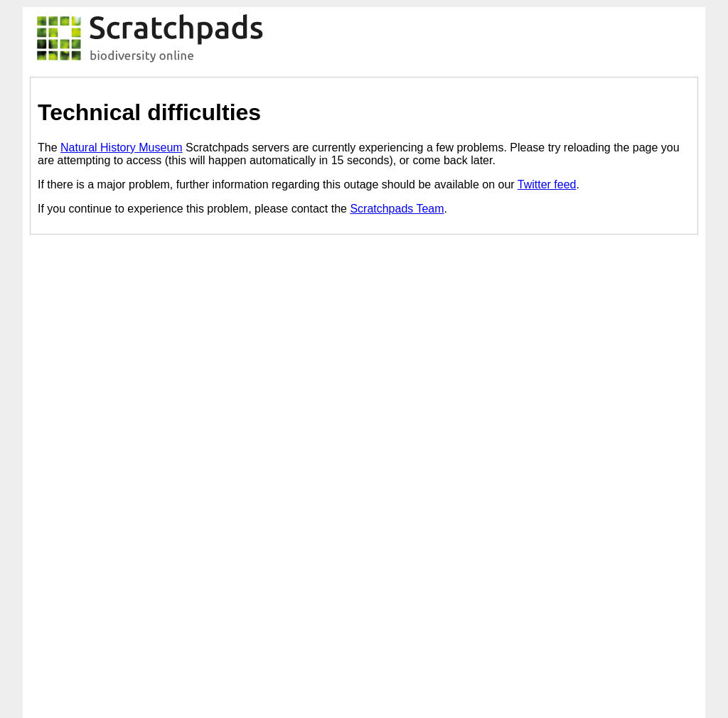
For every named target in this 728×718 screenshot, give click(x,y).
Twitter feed (547, 184)
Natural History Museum (122, 148)
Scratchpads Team (397, 209)
